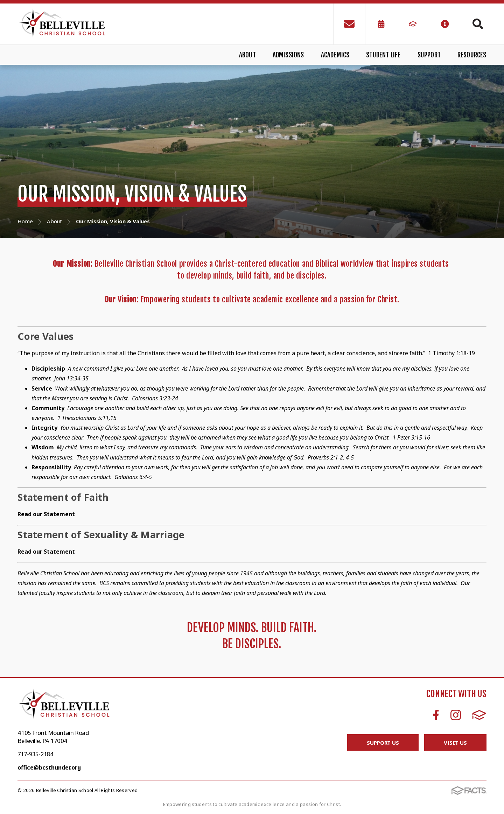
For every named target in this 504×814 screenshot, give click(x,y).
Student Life (383, 55)
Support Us (383, 743)
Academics (335, 55)
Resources (472, 55)
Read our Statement (46, 552)
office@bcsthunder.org (49, 767)
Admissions (288, 55)
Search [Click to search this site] (478, 24)
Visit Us (455, 743)
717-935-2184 (35, 754)
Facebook (436, 715)
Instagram (456, 715)
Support (429, 55)
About (247, 55)
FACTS (479, 715)
